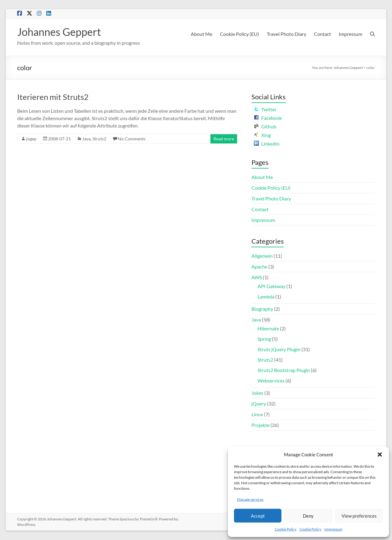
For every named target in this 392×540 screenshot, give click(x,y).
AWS (257, 278)
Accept (258, 516)
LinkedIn (267, 144)
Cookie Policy (286, 529)
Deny (308, 516)
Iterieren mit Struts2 (53, 97)
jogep (31, 139)
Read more (224, 139)
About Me (202, 34)
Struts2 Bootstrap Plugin (284, 370)
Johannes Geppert (61, 32)
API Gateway (271, 286)
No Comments (132, 139)
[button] (380, 454)
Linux (257, 415)
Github (265, 127)
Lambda (266, 297)
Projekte (260, 425)
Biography (262, 309)
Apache (259, 267)
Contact (322, 34)
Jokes (257, 393)
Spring (264, 339)
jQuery (259, 404)
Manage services (250, 499)
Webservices (271, 381)
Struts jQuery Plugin (279, 350)
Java (87, 139)
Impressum (333, 529)
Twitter (265, 110)
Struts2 (99, 139)
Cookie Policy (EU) (239, 34)
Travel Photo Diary (286, 34)
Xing (262, 135)
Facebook (268, 118)
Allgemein (262, 256)
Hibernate (268, 329)
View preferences (359, 516)
